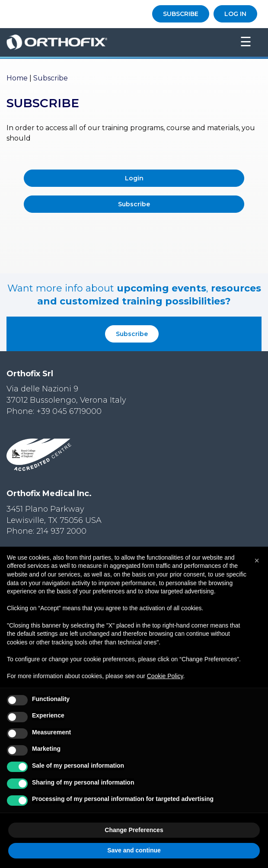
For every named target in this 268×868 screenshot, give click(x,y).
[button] (257, 561)
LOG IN (235, 14)
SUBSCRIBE (181, 14)
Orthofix (111, 42)
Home (17, 78)
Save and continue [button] (134, 850)
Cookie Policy (165, 676)
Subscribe (134, 204)
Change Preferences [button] (134, 830)
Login (134, 178)
